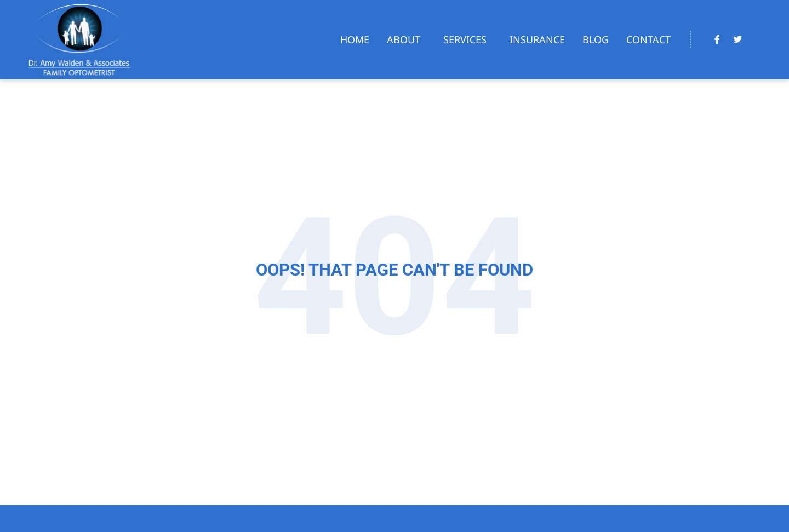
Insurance (537, 39)
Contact (648, 39)
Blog (596, 39)
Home (355, 39)
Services (468, 39)
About (406, 39)
